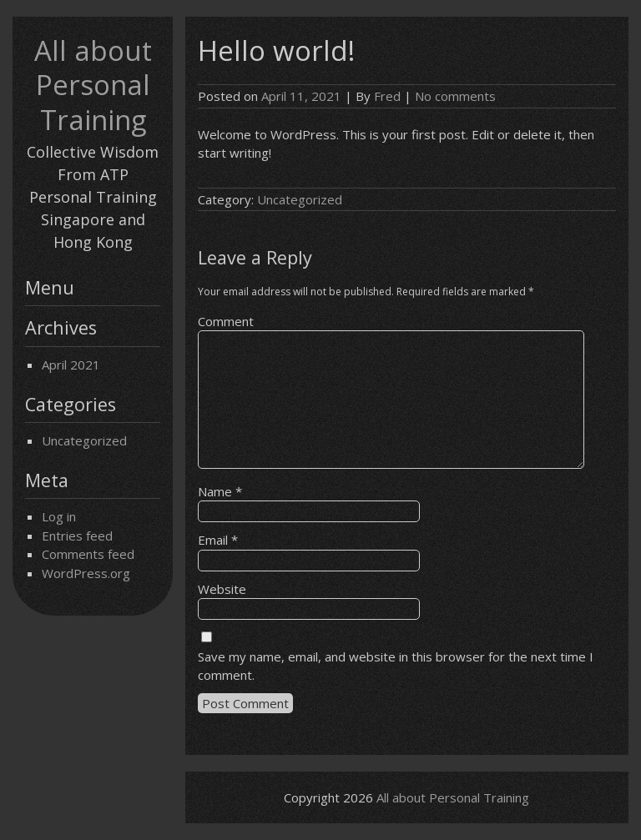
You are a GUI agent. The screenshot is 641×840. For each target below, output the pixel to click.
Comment (226, 321)
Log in (59, 516)
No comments (455, 96)
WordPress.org (86, 573)
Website (222, 589)
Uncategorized (84, 440)
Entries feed (77, 536)
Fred (387, 96)
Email (218, 540)
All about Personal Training (93, 85)
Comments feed (88, 554)
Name (220, 491)
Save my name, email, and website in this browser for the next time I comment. (396, 666)
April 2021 (71, 365)
